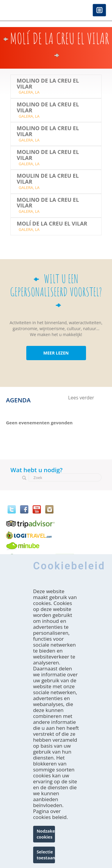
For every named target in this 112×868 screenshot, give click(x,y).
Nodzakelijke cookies (46, 834)
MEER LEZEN (56, 353)
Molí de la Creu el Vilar (52, 224)
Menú (99, 11)
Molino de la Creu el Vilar (48, 84)
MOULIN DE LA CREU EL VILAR (48, 179)
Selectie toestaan (46, 855)
